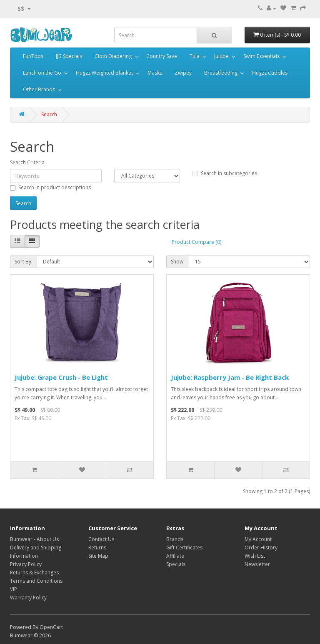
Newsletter (257, 564)
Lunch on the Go (42, 73)
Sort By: (24, 262)
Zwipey (183, 73)
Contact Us (101, 539)
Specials (176, 564)
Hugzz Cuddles (270, 73)
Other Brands (39, 89)
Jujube (221, 56)
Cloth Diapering (113, 56)
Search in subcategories (225, 173)
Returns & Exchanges (34, 573)
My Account (258, 539)
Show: (178, 262)
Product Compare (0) (196, 242)
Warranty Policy (28, 598)
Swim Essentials (261, 56)
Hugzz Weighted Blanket (104, 73)
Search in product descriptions (50, 187)
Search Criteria (27, 162)
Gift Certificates (184, 548)
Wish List (255, 556)
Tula (195, 56)
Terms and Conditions (36, 581)
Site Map (98, 556)
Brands (175, 539)
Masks (155, 73)
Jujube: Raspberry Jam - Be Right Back (230, 377)
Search (49, 114)
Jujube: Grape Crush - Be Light (61, 377)
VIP (14, 589)
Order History (261, 548)
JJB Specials (69, 56)
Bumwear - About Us (34, 539)
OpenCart (51, 627)
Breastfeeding (221, 73)
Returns (97, 548)
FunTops (33, 56)
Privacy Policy (26, 564)
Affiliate (175, 556)
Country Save (162, 56)
